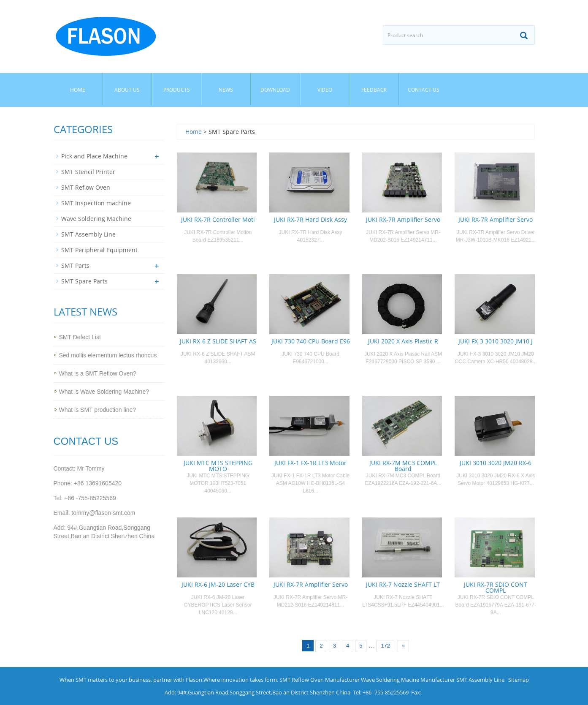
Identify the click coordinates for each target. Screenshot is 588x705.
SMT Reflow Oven (86, 187)
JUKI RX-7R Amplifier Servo (403, 219)
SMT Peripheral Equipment (99, 250)
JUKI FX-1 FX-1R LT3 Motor (310, 463)
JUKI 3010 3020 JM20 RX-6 (496, 463)
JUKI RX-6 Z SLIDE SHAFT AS (218, 341)
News (226, 90)
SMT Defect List (80, 337)
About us (127, 90)
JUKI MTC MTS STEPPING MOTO (218, 466)
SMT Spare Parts (84, 281)
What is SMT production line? (98, 410)
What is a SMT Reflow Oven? (98, 373)
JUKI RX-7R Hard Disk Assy (310, 219)
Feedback (374, 90)
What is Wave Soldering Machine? (104, 392)
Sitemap (519, 680)
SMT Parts (75, 265)
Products (177, 90)
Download (275, 90)
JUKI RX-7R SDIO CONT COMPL (496, 587)
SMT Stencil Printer (88, 172)
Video (325, 90)
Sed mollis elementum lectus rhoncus (108, 355)
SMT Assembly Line (88, 234)
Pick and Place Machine (94, 156)
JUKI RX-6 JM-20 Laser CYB (218, 584)
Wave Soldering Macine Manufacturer (408, 680)
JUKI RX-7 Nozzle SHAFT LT (403, 584)
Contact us (424, 90)
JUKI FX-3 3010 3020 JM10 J (496, 341)
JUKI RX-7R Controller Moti (218, 219)
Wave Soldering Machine (96, 219)
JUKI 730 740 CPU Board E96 (311, 341)
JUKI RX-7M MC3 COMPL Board (403, 466)
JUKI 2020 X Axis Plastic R (403, 341)
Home (78, 90)
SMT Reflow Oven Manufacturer (320, 680)
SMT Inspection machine (96, 203)
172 (385, 646)
